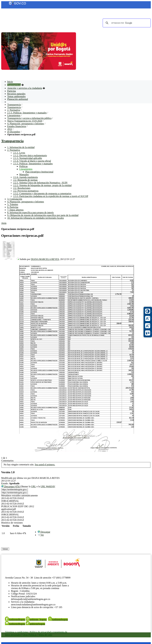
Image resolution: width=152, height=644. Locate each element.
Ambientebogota (58, 619)
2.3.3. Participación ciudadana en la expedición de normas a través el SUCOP (51, 196)
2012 (10, 129)
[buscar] (126, 23)
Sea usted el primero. (45, 465)
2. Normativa (14, 110)
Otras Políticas (30, 635)
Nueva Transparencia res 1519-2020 (25, 121)
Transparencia (14, 105)
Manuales (24, 174)
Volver (5, 549)
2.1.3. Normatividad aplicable (28, 158)
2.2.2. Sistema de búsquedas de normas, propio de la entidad (42, 185)
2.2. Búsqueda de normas (25, 180)
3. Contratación (15, 199)
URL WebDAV (48, 486)
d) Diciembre (14, 132)
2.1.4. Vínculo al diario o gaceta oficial (32, 161)
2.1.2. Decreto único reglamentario (30, 155)
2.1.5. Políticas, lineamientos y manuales (27, 113)
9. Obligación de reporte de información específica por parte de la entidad (43, 215)
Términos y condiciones (17, 632)
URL (33, 486)
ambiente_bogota (36, 619)
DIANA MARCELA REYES (45, 259)
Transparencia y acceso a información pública (29, 118)
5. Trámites (13, 204)
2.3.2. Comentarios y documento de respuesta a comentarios (42, 194)
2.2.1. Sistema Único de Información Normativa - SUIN (40, 183)
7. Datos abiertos (15, 210)
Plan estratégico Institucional (39, 172)
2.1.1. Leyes (19, 153)
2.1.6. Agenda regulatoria (25, 177)
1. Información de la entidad (21, 147)
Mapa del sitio (45, 635)
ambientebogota (35, 624)
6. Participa (13, 207)
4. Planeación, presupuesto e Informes (26, 124)
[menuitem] (44, 532)
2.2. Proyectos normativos (26, 191)
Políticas (23, 166)
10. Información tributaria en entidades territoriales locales (36, 218)
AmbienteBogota (15, 619)
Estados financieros (17, 126)
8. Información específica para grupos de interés (30, 213)
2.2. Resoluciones (22, 188)
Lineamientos (14, 115)
